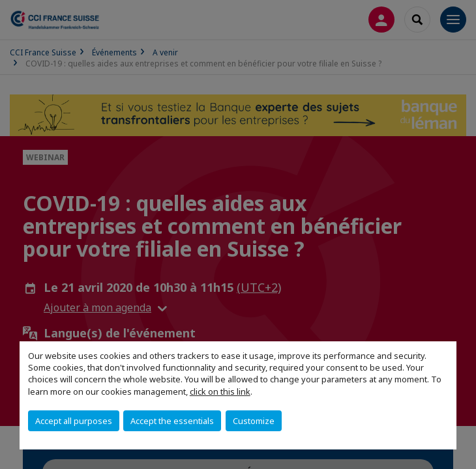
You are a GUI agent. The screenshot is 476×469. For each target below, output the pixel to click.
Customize (254, 421)
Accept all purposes (74, 421)
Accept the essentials (172, 421)
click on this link (220, 391)
